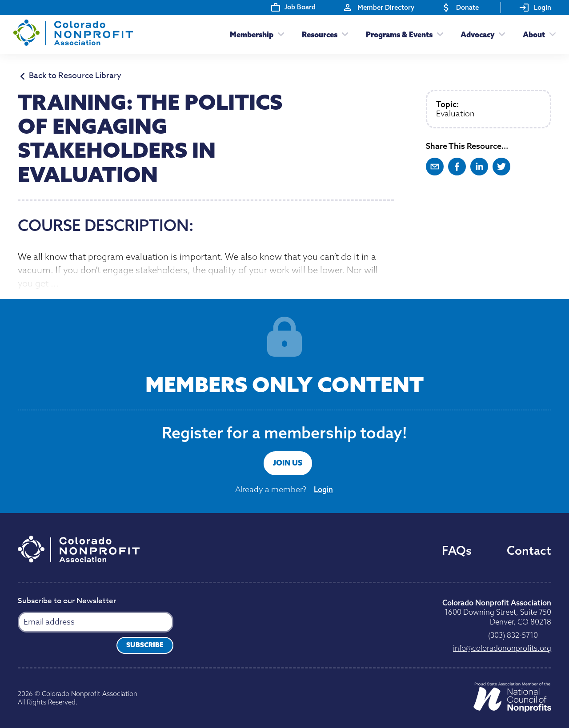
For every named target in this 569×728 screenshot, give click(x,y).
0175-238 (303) (513, 635)
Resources (320, 34)
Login (535, 8)
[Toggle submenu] (279, 34)
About (534, 34)
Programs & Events (399, 34)
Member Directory (378, 8)
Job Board (293, 7)
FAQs (457, 550)
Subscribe (145, 645)
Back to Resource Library (71, 76)
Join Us (288, 463)
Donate (460, 8)
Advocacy (477, 34)
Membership (252, 34)
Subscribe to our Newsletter (67, 601)
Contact (529, 550)
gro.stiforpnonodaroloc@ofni (502, 648)
